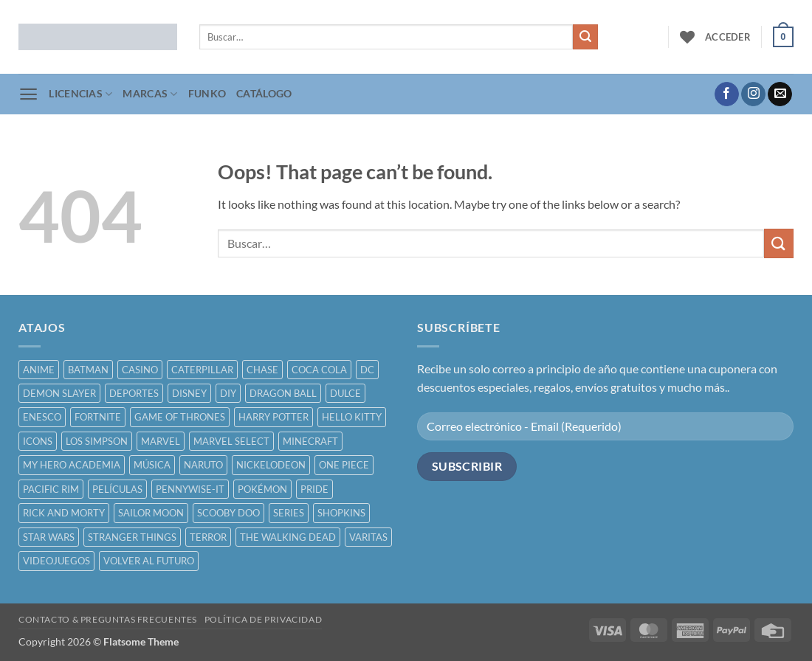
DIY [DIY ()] (228, 393)
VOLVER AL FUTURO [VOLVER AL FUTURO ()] (149, 561)
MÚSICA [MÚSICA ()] (152, 465)
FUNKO (207, 93)
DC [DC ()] (367, 370)
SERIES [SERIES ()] (289, 513)
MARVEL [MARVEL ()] (161, 441)
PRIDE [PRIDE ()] (314, 489)
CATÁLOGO (264, 93)
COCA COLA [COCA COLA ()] (319, 370)
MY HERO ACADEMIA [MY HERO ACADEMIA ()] (72, 465)
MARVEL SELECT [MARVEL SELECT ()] (231, 441)
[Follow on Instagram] (753, 94)
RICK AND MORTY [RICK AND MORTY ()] (64, 513)
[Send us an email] (780, 94)
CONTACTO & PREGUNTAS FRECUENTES (108, 619)
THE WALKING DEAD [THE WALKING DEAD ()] (288, 537)
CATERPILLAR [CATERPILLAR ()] (202, 370)
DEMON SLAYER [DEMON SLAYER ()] (59, 393)
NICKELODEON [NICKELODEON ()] (271, 465)
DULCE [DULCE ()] (345, 393)
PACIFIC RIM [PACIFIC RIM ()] (51, 489)
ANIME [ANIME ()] (39, 370)
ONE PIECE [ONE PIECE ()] (344, 465)
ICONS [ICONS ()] (38, 441)
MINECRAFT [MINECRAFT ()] (310, 441)
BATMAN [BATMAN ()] (88, 370)
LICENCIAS (80, 94)
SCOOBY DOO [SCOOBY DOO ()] (228, 513)
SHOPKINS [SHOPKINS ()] (341, 513)
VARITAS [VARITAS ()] (368, 537)
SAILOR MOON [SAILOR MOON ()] (151, 513)
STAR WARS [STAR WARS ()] (49, 537)
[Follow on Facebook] (727, 94)
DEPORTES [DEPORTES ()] (134, 393)
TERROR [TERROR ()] (208, 537)
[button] (728, 37)
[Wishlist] (687, 37)
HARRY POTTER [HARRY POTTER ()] (273, 417)
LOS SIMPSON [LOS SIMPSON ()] (97, 441)
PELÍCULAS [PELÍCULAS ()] (117, 489)
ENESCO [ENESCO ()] (42, 417)
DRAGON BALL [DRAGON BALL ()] (283, 393)
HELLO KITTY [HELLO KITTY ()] (352, 417)
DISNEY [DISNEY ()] (189, 393)
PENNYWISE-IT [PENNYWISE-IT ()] (190, 489)
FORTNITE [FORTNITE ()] (98, 417)
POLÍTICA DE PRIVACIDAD (263, 619)
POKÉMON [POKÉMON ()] (262, 489)
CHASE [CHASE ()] (262, 370)
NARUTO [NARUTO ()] (203, 465)
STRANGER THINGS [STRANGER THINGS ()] (132, 537)
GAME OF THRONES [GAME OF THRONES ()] (180, 417)
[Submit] (585, 37)
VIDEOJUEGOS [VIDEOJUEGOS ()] (56, 561)
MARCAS (150, 94)
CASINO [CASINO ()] (140, 370)
